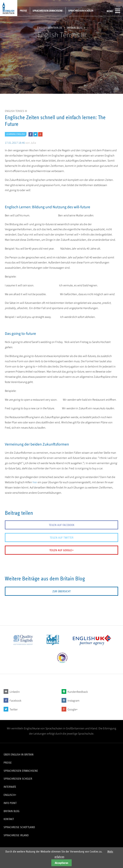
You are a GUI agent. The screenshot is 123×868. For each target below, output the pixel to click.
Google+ (73, 710)
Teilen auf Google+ (61, 550)
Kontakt (9, 819)
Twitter (14, 710)
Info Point (10, 803)
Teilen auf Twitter (62, 538)
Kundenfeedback (78, 692)
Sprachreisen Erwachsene (48, 11)
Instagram (73, 701)
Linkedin (15, 692)
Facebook (15, 701)
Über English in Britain (19, 754)
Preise (23, 11)
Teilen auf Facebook (62, 525)
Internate (10, 787)
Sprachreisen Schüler (81, 11)
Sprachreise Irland (16, 835)
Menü (113, 11)
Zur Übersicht (61, 591)
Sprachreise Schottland (19, 827)
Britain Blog (75, 28)
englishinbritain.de (50, 28)
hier (35, 482)
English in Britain (9, 8)
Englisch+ (10, 795)
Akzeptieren (61, 863)
